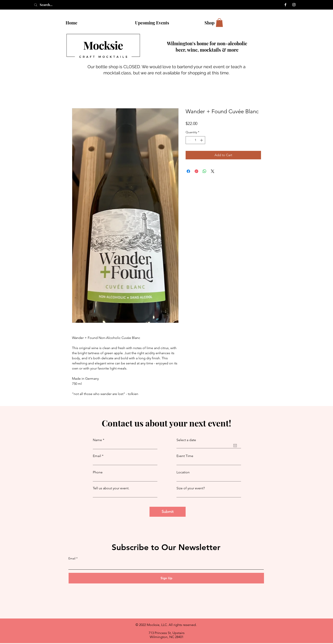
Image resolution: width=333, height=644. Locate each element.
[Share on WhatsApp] (205, 171)
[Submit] (168, 512)
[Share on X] (213, 171)
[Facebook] (285, 5)
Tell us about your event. (111, 488)
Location (183, 472)
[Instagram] (294, 5)
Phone (98, 472)
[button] (219, 23)
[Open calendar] (235, 446)
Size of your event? (191, 488)
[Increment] (202, 140)
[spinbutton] (195, 140)
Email (97, 456)
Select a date (186, 440)
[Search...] (51, 5)
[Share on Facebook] (188, 171)
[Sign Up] (166, 578)
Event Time (185, 456)
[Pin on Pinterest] (196, 171)
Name (97, 440)
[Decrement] (189, 140)
